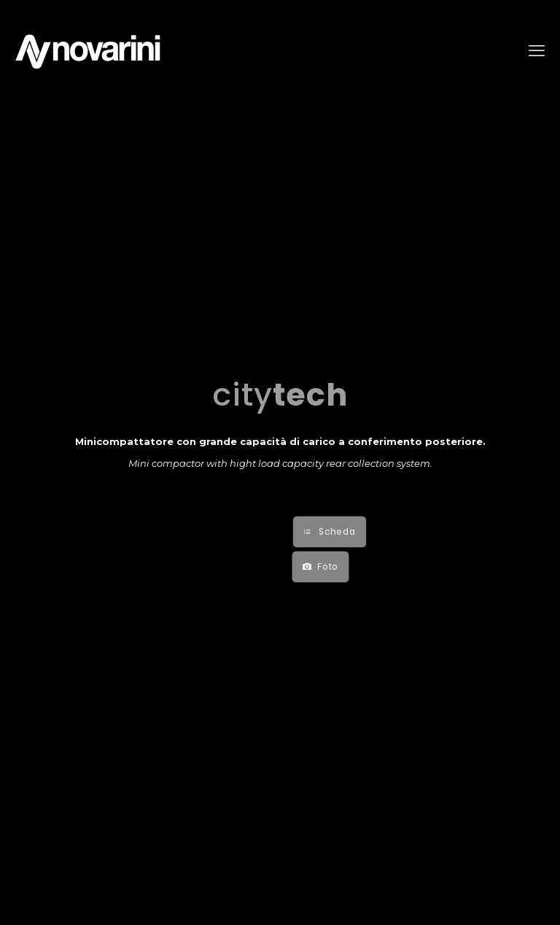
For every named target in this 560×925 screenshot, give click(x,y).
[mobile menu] (537, 51)
